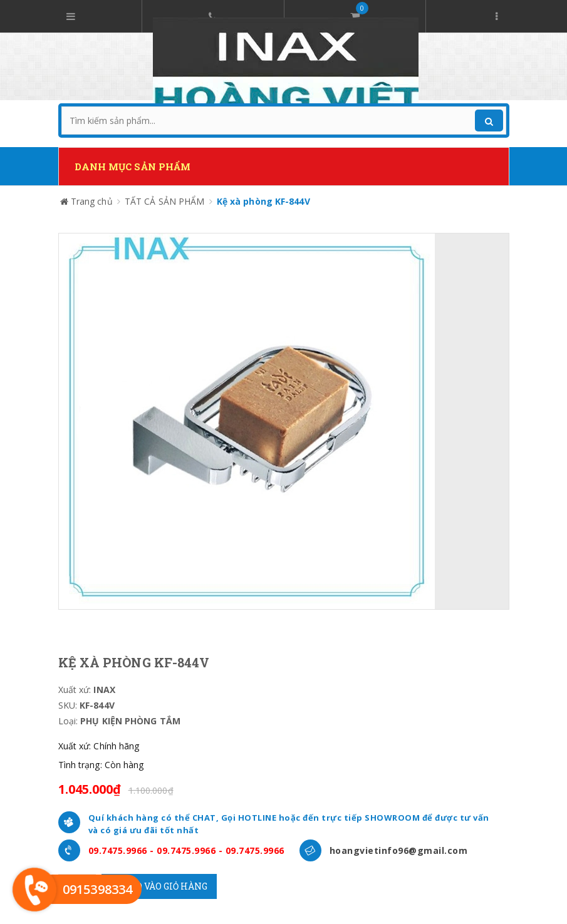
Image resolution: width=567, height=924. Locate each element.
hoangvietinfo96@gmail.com (399, 850)
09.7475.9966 (118, 850)
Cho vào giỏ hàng (159, 886)
